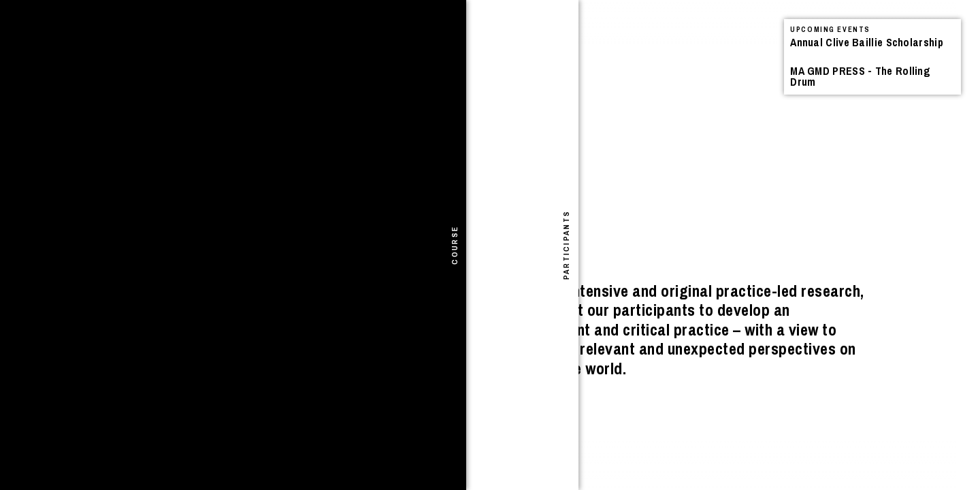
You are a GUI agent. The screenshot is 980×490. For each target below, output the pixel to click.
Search (329, 31)
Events (183, 44)
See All (431, 46)
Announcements (118, 44)
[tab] (13, 245)
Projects (228, 44)
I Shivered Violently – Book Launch (184, 84)
